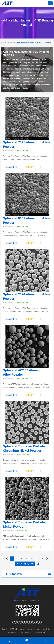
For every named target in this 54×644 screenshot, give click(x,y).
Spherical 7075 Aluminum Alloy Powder (26, 144)
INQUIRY (30, 167)
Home (4, 42)
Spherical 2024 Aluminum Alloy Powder (26, 296)
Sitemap (20, 632)
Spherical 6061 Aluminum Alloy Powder (26, 220)
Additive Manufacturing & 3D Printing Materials (34, 42)
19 (42, 559)
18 (37, 559)
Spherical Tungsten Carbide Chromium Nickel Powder (24, 448)
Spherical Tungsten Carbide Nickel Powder (24, 524)
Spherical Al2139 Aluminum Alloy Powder (24, 372)
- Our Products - (13, 574)
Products (11, 42)
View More (12, 167)
